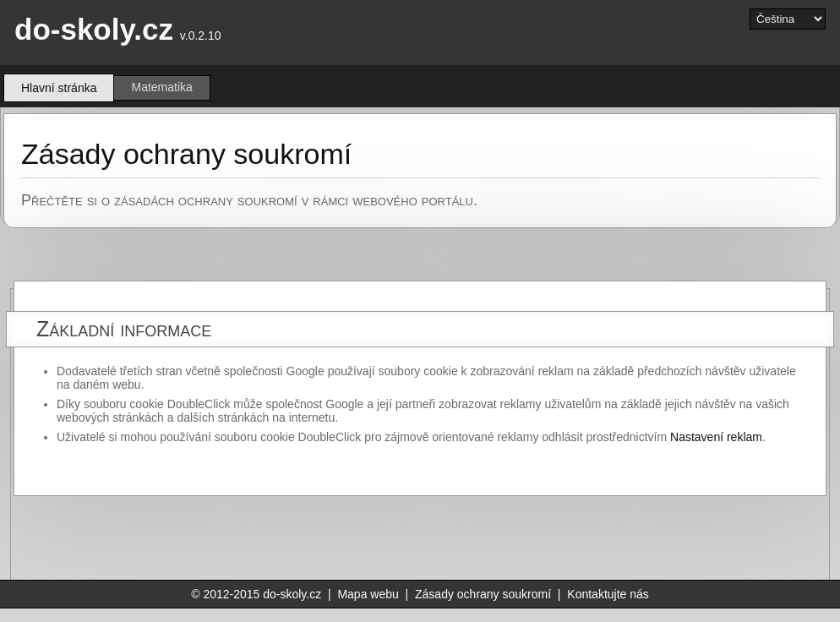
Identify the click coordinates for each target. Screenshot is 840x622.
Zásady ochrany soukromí (483, 594)
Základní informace (124, 329)
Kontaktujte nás (608, 594)
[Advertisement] (485, 538)
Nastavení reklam (716, 437)
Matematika (161, 87)
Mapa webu (368, 594)
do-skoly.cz (94, 29)
